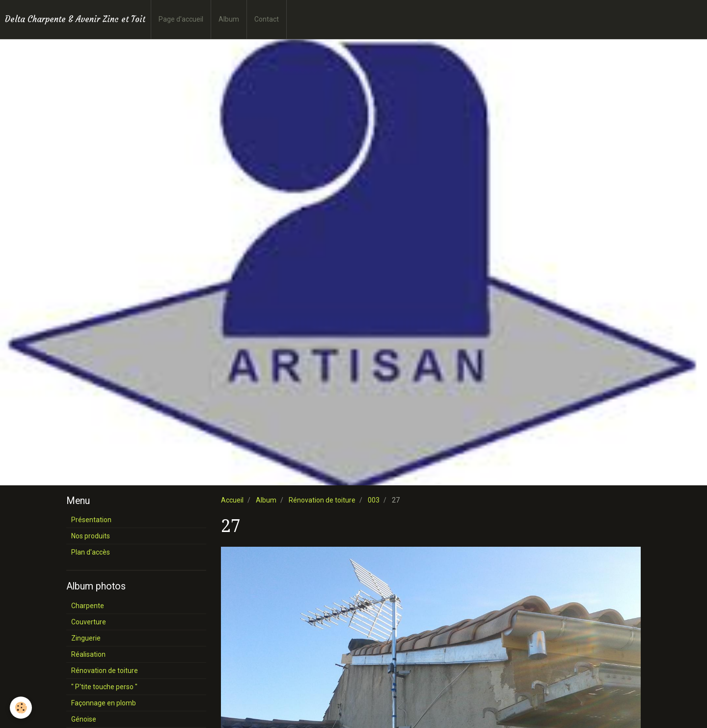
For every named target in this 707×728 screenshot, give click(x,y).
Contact (267, 19)
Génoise (84, 719)
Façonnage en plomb (104, 703)
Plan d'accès (91, 552)
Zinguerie (86, 638)
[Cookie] (21, 708)
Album (229, 19)
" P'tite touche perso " (104, 687)
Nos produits (91, 536)
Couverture (89, 622)
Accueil (232, 500)
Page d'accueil (181, 19)
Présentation (91, 520)
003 (374, 500)
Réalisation (88, 654)
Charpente (88, 606)
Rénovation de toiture (322, 500)
